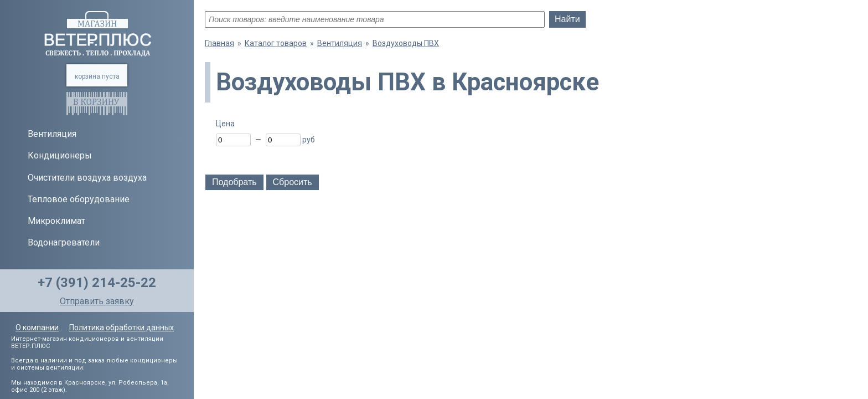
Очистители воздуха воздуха (87, 178)
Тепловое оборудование (79, 199)
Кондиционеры (60, 155)
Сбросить (293, 182)
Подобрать (234, 182)
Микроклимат (56, 221)
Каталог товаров (276, 43)
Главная (219, 43)
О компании (37, 328)
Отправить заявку (97, 301)
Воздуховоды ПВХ (406, 43)
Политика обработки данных (122, 328)
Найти (567, 19)
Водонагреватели (64, 242)
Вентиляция (52, 134)
